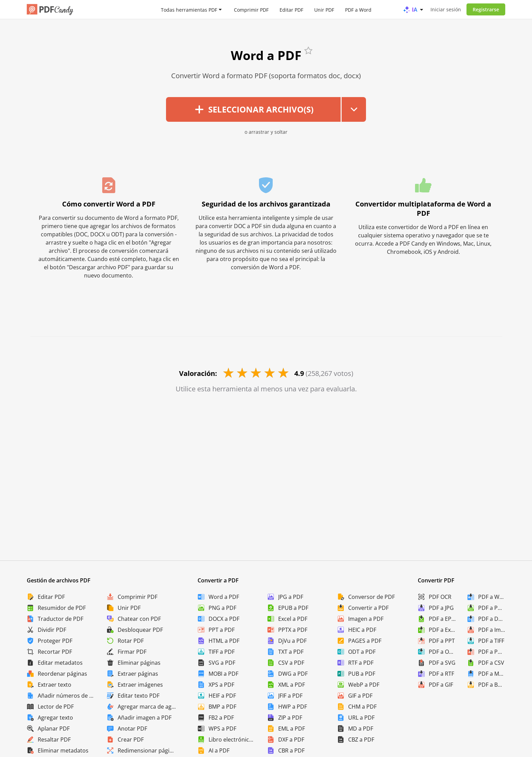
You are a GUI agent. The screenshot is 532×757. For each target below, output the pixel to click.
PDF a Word (358, 9)
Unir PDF (324, 9)
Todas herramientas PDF (189, 9)
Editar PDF (291, 9)
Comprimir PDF (251, 9)
